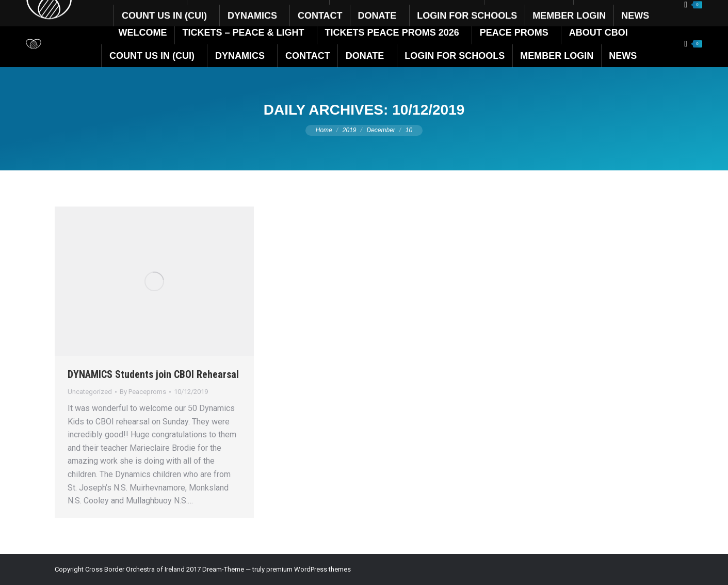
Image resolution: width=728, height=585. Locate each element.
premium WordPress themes (309, 569)
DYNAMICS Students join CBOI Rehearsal (153, 374)
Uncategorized (90, 392)
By (143, 392)
